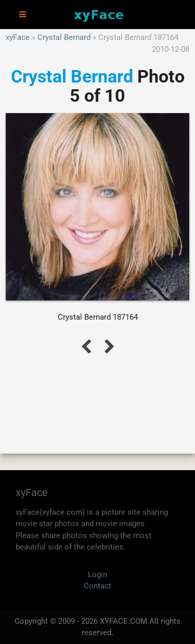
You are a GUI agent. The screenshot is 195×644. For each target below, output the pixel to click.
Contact (97, 586)
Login (97, 574)
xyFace (18, 37)
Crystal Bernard (64, 37)
